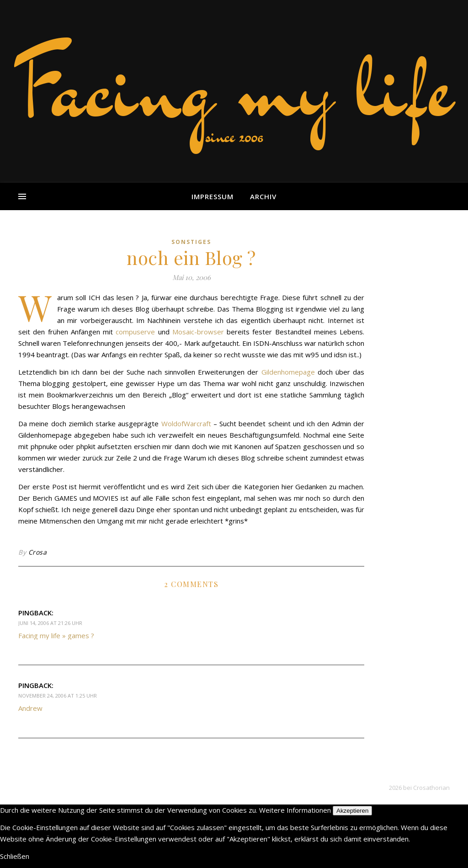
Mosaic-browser (198, 332)
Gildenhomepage (288, 372)
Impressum (213, 196)
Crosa (38, 552)
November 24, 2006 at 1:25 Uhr (58, 696)
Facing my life (234, 87)
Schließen (15, 856)
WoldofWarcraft (186, 423)
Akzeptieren (352, 811)
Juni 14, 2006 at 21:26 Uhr (50, 623)
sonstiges (191, 242)
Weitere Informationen (295, 810)
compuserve (135, 332)
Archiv (263, 196)
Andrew (30, 708)
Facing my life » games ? (56, 635)
